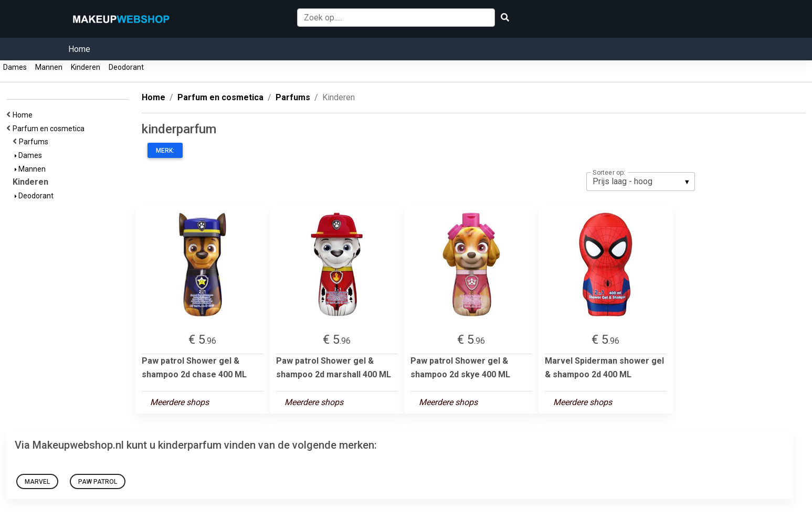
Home (79, 49)
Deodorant (126, 67)
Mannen (49, 67)
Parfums (35, 142)
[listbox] (641, 182)
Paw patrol (98, 482)
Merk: (165, 151)
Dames (15, 67)
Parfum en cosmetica (50, 129)
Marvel (37, 482)
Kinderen (86, 67)
